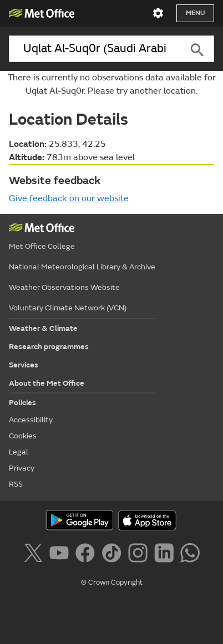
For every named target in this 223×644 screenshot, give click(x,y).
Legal (19, 452)
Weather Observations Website (64, 287)
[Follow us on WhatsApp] (190, 555)
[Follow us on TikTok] (113, 555)
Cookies (23, 436)
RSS (16, 484)
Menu (195, 13)
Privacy (22, 468)
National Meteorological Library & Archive (82, 267)
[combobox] (95, 49)
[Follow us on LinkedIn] (166, 555)
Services (24, 365)
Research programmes (49, 347)
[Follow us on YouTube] (61, 555)
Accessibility (31, 420)
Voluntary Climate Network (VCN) (68, 308)
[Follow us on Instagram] (140, 555)
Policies (22, 403)
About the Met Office (47, 383)
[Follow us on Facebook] (87, 555)
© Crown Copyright (112, 582)
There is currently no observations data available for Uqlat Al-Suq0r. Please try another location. (112, 84)
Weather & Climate (43, 328)
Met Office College (42, 246)
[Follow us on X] (35, 555)
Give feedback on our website (69, 198)
